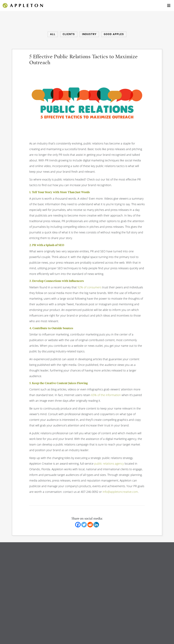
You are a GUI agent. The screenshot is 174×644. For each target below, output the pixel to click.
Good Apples (114, 34)
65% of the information (106, 395)
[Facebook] (78, 525)
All (53, 34)
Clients (69, 34)
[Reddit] (90, 525)
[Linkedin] (96, 525)
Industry (89, 34)
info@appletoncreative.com (120, 492)
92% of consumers (89, 287)
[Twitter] (84, 525)
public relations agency (109, 464)
